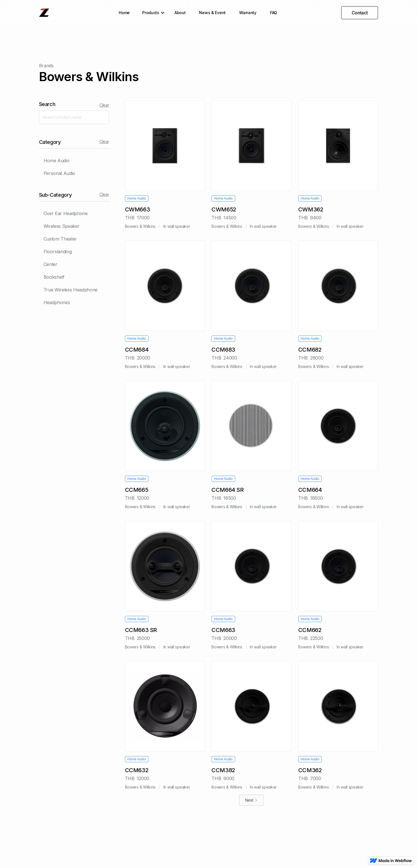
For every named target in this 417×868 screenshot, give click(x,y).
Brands (46, 66)
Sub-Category (55, 195)
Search (47, 104)
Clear (104, 105)
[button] (152, 13)
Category (50, 142)
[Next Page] (251, 800)
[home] (44, 13)
